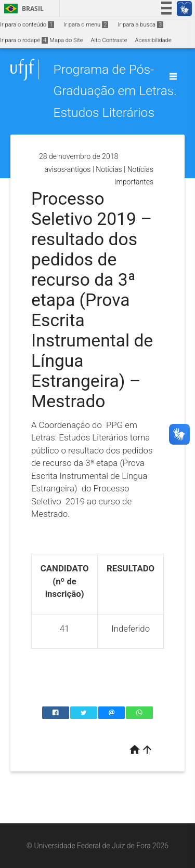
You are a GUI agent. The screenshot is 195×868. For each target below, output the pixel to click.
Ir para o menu (86, 25)
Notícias (109, 169)
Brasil (22, 9)
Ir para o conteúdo (27, 25)
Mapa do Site (66, 40)
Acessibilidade (153, 40)
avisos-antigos (68, 169)
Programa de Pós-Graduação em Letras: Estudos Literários (115, 91)
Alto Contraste (109, 40)
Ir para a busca (140, 25)
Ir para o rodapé (24, 40)
